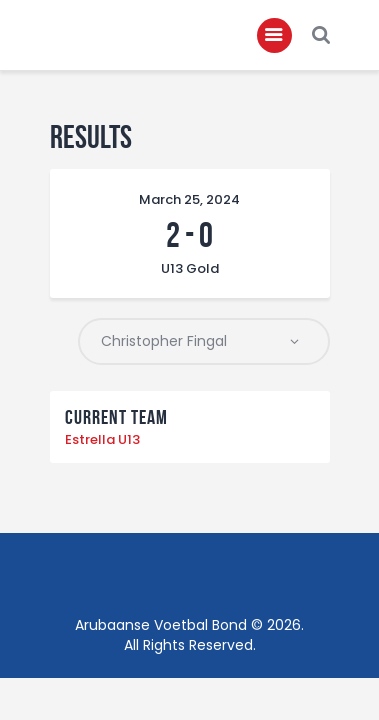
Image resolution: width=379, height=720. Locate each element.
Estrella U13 (102, 439)
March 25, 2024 (189, 199)
